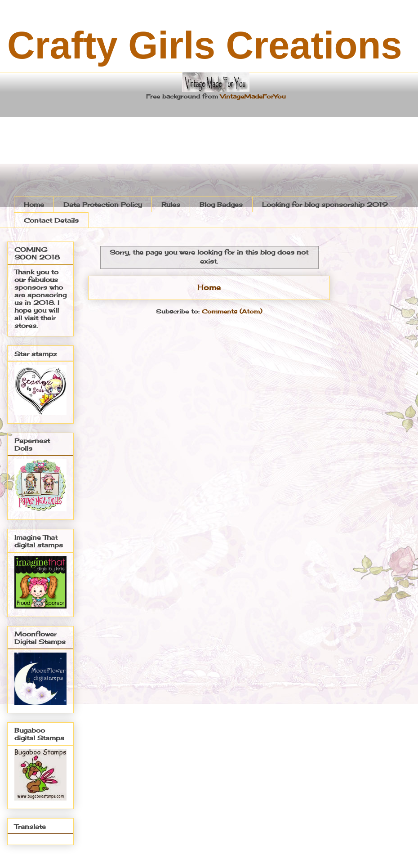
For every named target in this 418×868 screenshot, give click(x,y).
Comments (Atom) (232, 311)
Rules (171, 204)
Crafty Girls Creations (205, 45)
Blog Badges (221, 204)
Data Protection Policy (103, 204)
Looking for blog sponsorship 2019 (325, 204)
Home (34, 204)
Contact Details (51, 220)
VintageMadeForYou (252, 96)
